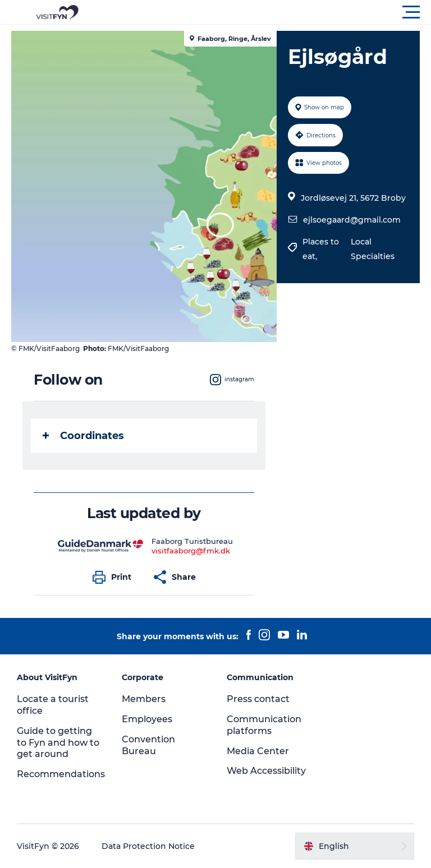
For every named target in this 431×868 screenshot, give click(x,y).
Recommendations (61, 774)
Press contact (258, 699)
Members (144, 699)
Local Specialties (373, 249)
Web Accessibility (266, 771)
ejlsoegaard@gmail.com (352, 220)
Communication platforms (264, 725)
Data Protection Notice (148, 846)
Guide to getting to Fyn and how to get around (58, 743)
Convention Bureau (148, 745)
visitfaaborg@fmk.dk (191, 551)
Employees (147, 719)
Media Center (258, 751)
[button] (266, 12)
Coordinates (83, 436)
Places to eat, (321, 249)
